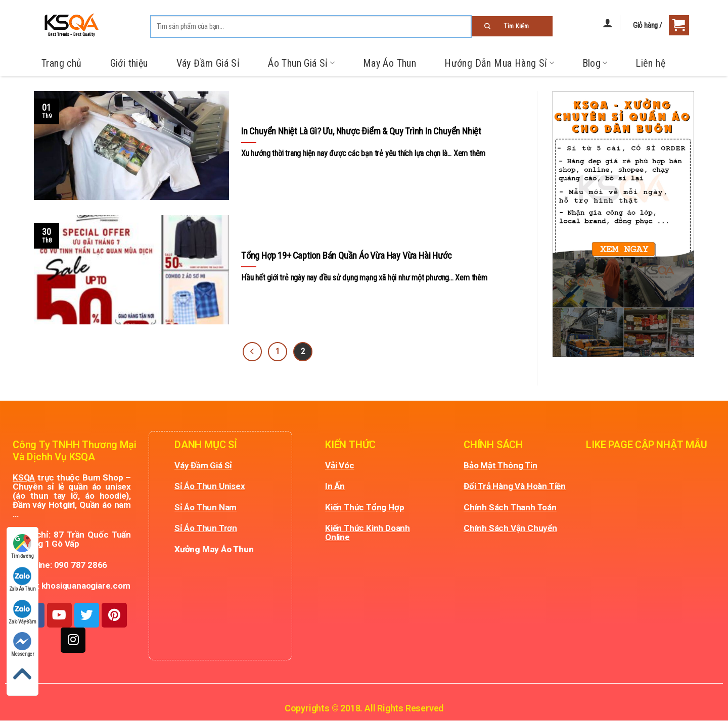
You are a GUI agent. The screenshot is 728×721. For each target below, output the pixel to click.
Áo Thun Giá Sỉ (301, 63)
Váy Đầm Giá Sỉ (208, 63)
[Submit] (512, 26)
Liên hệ (650, 63)
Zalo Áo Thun (23, 579)
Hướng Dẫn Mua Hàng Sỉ (499, 63)
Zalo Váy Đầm (22, 612)
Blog (595, 63)
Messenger (22, 644)
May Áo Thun (390, 63)
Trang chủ (62, 63)
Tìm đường (22, 546)
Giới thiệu (129, 63)
